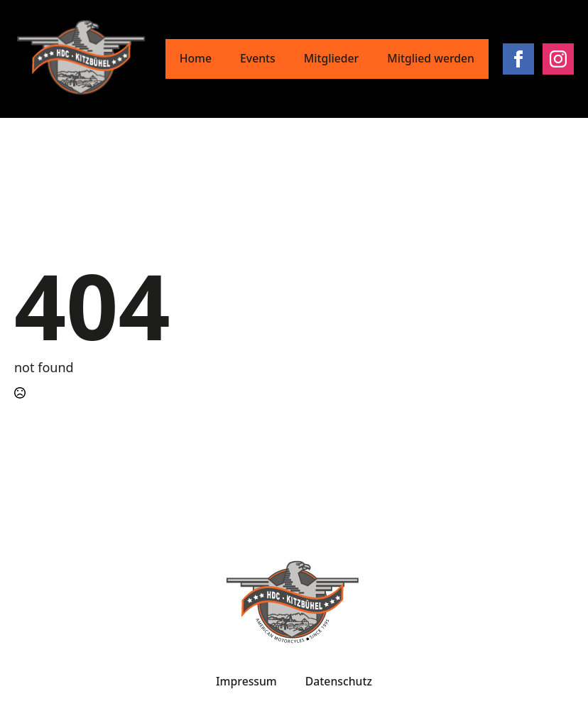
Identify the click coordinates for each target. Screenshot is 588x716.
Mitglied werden (431, 58)
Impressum (246, 681)
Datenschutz (339, 681)
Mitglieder (332, 58)
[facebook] (518, 59)
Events (258, 58)
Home (196, 58)
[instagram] (558, 59)
